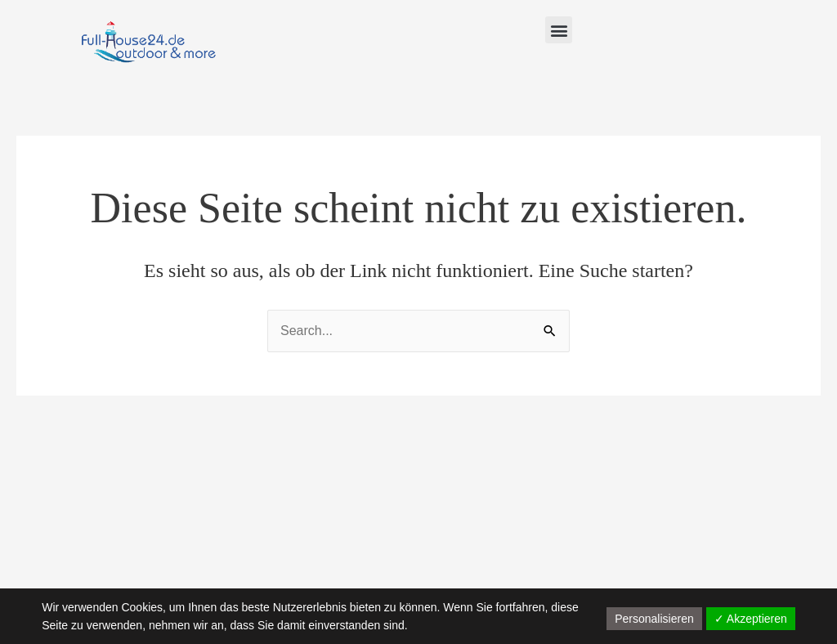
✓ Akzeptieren (751, 619)
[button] (559, 30)
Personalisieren (654, 619)
